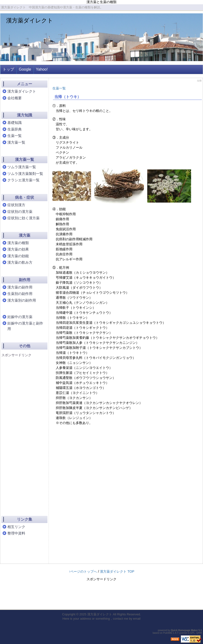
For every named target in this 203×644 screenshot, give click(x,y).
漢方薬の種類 (18, 243)
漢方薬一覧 (16, 142)
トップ (8, 69)
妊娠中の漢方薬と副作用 (25, 326)
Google (25, 69)
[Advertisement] (20, 432)
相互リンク (16, 527)
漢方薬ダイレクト (30, 20)
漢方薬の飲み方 (20, 262)
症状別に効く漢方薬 (23, 218)
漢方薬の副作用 (20, 287)
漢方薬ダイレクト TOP (117, 571)
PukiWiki (168, 633)
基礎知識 (15, 123)
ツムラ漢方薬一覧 (22, 167)
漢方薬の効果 (18, 249)
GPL (193, 633)
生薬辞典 (15, 129)
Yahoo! (42, 69)
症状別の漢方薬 (20, 212)
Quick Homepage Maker (184, 630)
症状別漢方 (16, 205)
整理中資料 (16, 533)
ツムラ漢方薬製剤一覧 (25, 174)
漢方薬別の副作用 (22, 300)
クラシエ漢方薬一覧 (23, 180)
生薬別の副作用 (20, 294)
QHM (199, 633)
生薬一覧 (59, 88)
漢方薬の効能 (18, 256)
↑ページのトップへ (83, 571)
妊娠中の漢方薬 (20, 317)
